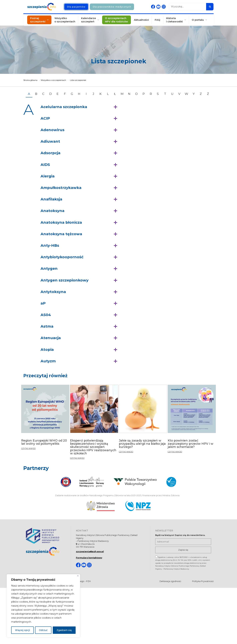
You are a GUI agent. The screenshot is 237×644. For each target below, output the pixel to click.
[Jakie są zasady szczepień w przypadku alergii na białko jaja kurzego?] (143, 420)
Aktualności (141, 20)
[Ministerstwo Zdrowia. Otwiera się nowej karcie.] (101, 506)
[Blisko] (78, 576)
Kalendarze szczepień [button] (89, 20)
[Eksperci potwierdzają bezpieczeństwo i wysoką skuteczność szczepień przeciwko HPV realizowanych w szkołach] (94, 423)
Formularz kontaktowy (89, 558)
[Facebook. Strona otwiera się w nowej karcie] (153, 7)
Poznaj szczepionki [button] (38, 20)
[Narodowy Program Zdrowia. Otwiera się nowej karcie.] (138, 506)
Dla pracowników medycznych (112, 7)
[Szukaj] (210, 7)
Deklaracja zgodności (170, 581)
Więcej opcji (22, 630)
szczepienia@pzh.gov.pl (90, 552)
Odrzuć (43, 630)
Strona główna (30, 80)
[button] (80, 107)
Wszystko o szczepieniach (65, 20)
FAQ (157, 20)
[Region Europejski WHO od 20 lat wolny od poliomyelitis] (45, 419)
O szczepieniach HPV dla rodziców (116, 20)
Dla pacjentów (76, 7)
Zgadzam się (64, 630)
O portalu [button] (198, 20)
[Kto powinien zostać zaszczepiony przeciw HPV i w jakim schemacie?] (192, 420)
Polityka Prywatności (203, 581)
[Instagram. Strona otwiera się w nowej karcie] (164, 7)
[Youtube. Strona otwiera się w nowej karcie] (158, 7)
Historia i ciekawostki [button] (174, 20)
